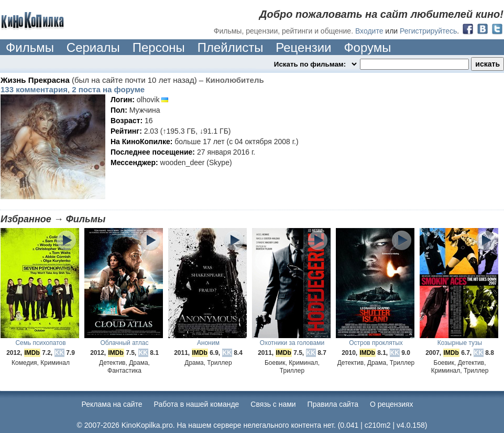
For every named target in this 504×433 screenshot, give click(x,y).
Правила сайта (333, 404)
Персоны (159, 47)
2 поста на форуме (108, 89)
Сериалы (93, 47)
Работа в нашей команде (197, 404)
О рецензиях (392, 404)
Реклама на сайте (112, 404)
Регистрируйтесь (428, 31)
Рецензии (303, 47)
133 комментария (34, 89)
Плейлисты (231, 47)
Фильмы (30, 47)
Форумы (367, 47)
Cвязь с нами (273, 404)
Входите (369, 31)
